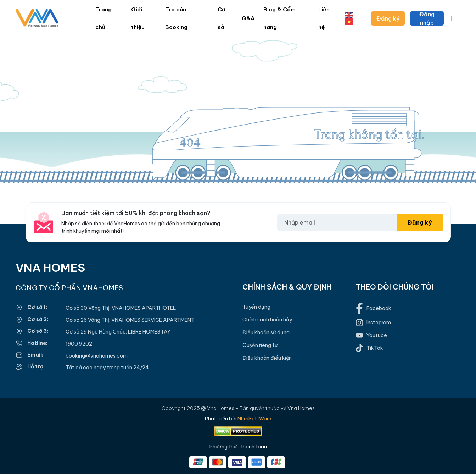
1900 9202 (79, 344)
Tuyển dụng (256, 307)
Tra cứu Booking (176, 18)
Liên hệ (324, 18)
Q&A (248, 18)
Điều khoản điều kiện (267, 358)
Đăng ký (388, 18)
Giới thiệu (138, 18)
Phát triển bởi (238, 419)
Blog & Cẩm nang (279, 18)
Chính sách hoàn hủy (267, 320)
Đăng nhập (427, 18)
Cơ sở (222, 18)
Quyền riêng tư (260, 345)
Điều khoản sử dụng (266, 332)
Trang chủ (103, 18)
